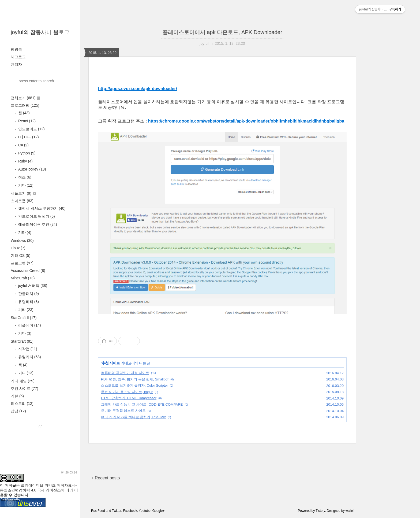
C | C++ (28, 137)
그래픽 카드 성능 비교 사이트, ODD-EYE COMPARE (142, 404)
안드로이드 (31, 129)
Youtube (145, 511)
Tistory (320, 511)
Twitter (117, 511)
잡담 (18, 411)
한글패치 (28, 294)
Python (26, 153)
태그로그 (18, 57)
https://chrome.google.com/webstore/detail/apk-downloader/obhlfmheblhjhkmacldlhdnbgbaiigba (246, 121)
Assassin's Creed (28, 271)
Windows (22, 241)
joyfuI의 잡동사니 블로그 (40, 32)
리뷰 (17, 396)
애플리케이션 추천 (37, 224)
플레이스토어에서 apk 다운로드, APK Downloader (222, 32)
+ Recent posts (105, 478)
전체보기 (25, 98)
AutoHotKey (31, 169)
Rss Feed (98, 511)
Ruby (25, 161)
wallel (350, 511)
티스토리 (22, 404)
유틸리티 (28, 302)
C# (23, 145)
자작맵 (27, 349)
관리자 (16, 64)
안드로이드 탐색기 (36, 216)
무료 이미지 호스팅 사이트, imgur (127, 392)
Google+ (159, 511)
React (26, 121)
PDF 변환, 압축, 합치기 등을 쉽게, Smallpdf (135, 379)
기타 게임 (23, 381)
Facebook (130, 511)
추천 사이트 (25, 389)
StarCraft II (24, 318)
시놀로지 (23, 193)
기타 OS (20, 256)
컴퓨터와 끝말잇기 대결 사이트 (125, 373)
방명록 (16, 49)
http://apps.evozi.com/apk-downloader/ (138, 89)
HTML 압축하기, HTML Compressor (129, 398)
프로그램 (22, 263)
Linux (18, 248)
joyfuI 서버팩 (32, 286)
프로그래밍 (25, 105)
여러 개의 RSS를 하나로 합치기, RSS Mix (133, 417)
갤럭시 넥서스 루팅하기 (41, 208)
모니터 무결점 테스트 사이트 (123, 411)
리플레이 (29, 325)
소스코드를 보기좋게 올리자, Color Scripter (134, 385)
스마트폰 (22, 201)
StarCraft (22, 341)
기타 (25, 185)
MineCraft (23, 278)
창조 (24, 177)
